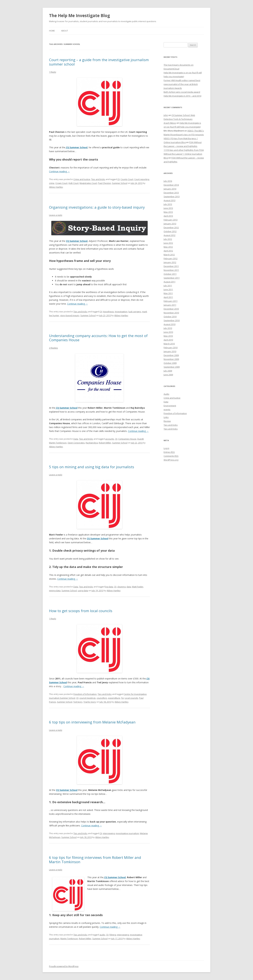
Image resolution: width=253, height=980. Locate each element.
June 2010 (168, 332)
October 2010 (170, 317)
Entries (169, 452)
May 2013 (168, 212)
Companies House (127, 439)
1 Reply (53, 72)
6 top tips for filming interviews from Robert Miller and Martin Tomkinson (95, 859)
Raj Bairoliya (92, 443)
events (167, 409)
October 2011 (170, 274)
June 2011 (168, 289)
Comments (171, 456)
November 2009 (171, 359)
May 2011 (168, 293)
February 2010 (171, 348)
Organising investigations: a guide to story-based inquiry (97, 207)
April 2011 (168, 297)
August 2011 (170, 282)
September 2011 (172, 278)
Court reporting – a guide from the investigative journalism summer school (99, 62)
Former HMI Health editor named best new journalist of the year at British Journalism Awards (182, 84)
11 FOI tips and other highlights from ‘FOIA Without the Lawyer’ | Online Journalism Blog (184, 154)
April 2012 (168, 251)
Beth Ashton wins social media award (182, 92)
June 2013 (168, 208)
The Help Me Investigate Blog (79, 15)
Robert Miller (105, 443)
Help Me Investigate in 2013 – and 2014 (182, 96)
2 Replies (53, 348)
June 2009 (168, 375)
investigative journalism (127, 833)
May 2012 (168, 247)
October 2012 (170, 231)
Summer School (120, 183)
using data (83, 591)
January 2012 (170, 262)
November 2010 (171, 313)
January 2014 (170, 189)
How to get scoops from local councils (81, 611)
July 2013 (168, 204)
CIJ (118, 179)
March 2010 (169, 344)
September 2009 (172, 367)
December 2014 (171, 185)
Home (52, 31)
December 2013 (171, 193)
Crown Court (61, 183)
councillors (102, 698)
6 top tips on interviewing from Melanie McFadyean (92, 722)
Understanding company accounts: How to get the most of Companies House (98, 338)
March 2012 (169, 255)
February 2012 (171, 258)
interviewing (109, 833)
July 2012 (168, 239)
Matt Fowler (138, 587)
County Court (127, 179)
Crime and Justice (82, 179)
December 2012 (171, 227)
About (65, 31)
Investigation (121, 312)
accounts (110, 439)
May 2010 (168, 336)
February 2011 (171, 301)
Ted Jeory (78, 702)
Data (76, 439)
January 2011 (170, 305)
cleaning (121, 587)
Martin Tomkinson (58, 443)
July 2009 (168, 371)
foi (122, 698)
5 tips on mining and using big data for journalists (92, 467)
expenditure (114, 698)
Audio (166, 394)
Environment (170, 406)
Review (167, 421)
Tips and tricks (98, 179)
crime (52, 183)
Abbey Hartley (56, 187)
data (129, 587)
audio (102, 935)
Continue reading (59, 171)
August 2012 (170, 235)
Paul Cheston (104, 183)
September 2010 (172, 320)
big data (109, 587)
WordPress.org (171, 460)
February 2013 (171, 220)
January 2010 (170, 351)
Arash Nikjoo (170, 123)
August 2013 (170, 200)
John (166, 115)
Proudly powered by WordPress (64, 966)
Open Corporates (76, 443)
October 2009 (170, 363)
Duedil (140, 439)
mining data (55, 591)
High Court (73, 183)
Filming (113, 935)
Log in (166, 448)
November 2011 (171, 270)
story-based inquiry (70, 315)
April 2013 (168, 216)
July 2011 (168, 286)
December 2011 (171, 266)
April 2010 (168, 340)
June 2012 (168, 243)
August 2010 (170, 324)
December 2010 (171, 309)
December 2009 (171, 355)
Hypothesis (108, 312)
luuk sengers (135, 312)
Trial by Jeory (90, 702)
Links (166, 417)
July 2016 (168, 181)
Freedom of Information (85, 694)
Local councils (131, 698)
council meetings (88, 698)
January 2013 (170, 224)
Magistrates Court (88, 183)
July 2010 (168, 328)
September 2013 (172, 197)
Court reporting (142, 179)
